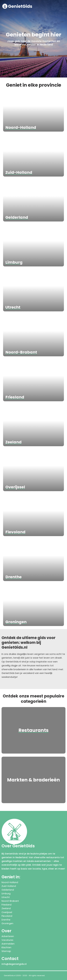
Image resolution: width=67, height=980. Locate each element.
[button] (64, 6)
